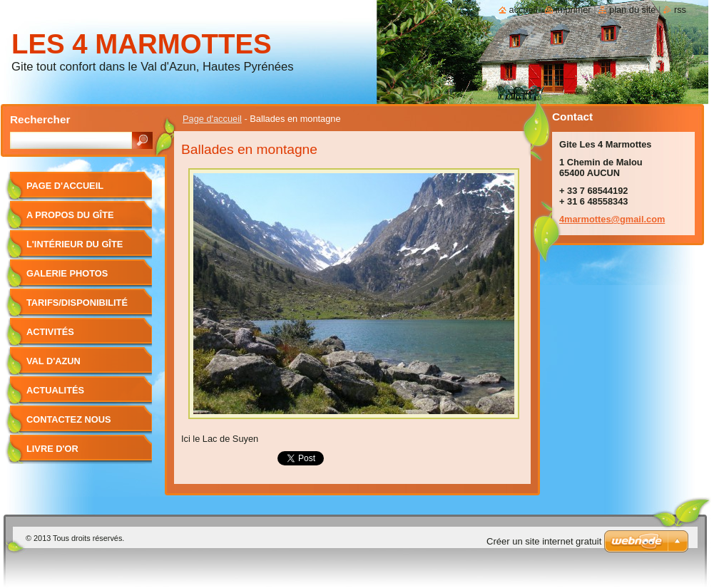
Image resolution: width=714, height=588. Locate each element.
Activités (50, 332)
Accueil (524, 10)
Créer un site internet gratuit (544, 541)
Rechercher (40, 119)
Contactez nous (68, 419)
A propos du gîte (70, 215)
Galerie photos (67, 273)
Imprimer (573, 10)
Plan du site (632, 10)
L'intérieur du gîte (75, 244)
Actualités (55, 390)
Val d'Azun (53, 361)
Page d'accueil (212, 119)
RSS (680, 10)
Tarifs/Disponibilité (77, 303)
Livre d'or (52, 449)
